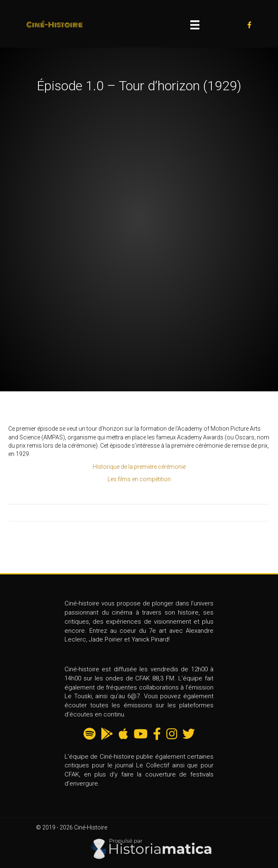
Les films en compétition (139, 479)
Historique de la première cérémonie (139, 467)
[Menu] (195, 25)
